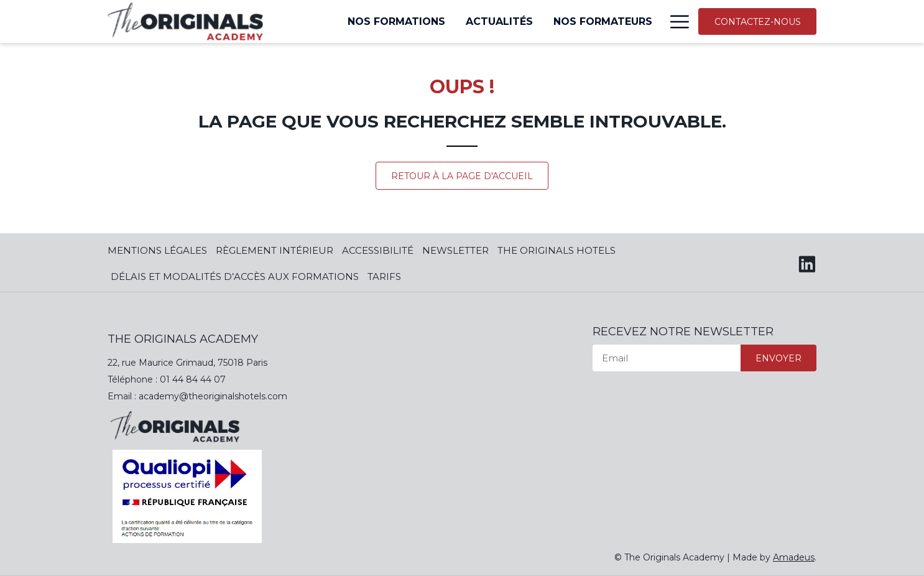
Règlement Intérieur (275, 250)
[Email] (667, 358)
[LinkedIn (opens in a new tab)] (807, 262)
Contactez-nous (758, 22)
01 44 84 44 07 (193, 379)
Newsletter (455, 250)
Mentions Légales (157, 250)
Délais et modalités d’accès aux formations (235, 276)
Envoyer (778, 358)
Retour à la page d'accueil (462, 176)
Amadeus (794, 557)
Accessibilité (378, 250)
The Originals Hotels (557, 250)
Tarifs (384, 276)
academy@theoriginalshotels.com (213, 396)
